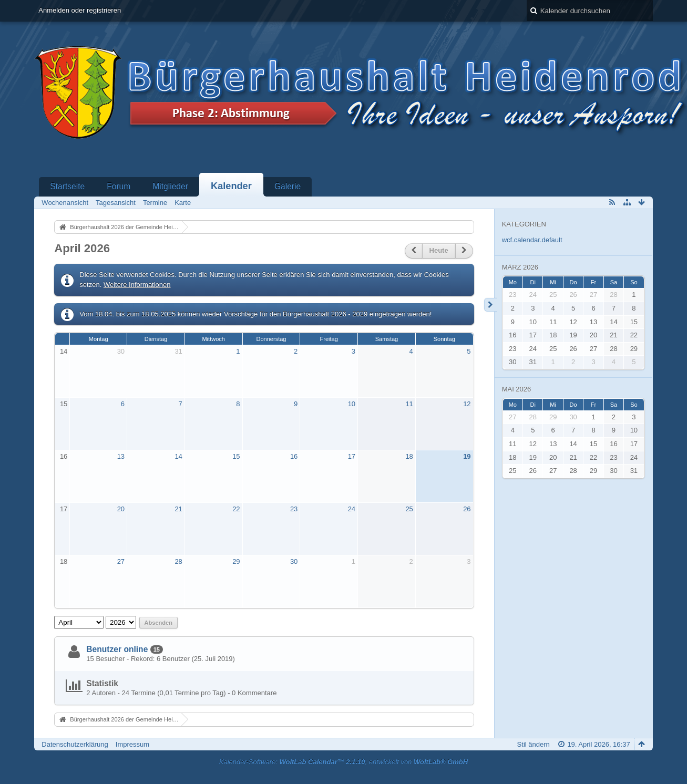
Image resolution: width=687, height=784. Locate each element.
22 (236, 509)
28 (178, 561)
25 (409, 509)
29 (236, 561)
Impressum (132, 744)
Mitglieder (170, 186)
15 (64, 404)
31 (178, 351)
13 (121, 456)
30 (121, 351)
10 (352, 404)
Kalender (231, 186)
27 (121, 561)
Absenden (158, 623)
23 (294, 509)
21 (178, 509)
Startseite (67, 186)
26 (467, 509)
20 (121, 509)
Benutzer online (117, 649)
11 (409, 404)
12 (467, 404)
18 (409, 456)
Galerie (288, 186)
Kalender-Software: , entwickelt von (343, 762)
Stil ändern (534, 744)
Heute (439, 250)
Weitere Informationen (137, 285)
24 (352, 509)
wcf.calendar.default (532, 240)
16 (64, 456)
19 (467, 456)
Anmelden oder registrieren (80, 10)
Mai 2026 (517, 389)
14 (64, 351)
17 (352, 456)
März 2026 (520, 267)
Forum (119, 186)
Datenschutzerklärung (75, 744)
